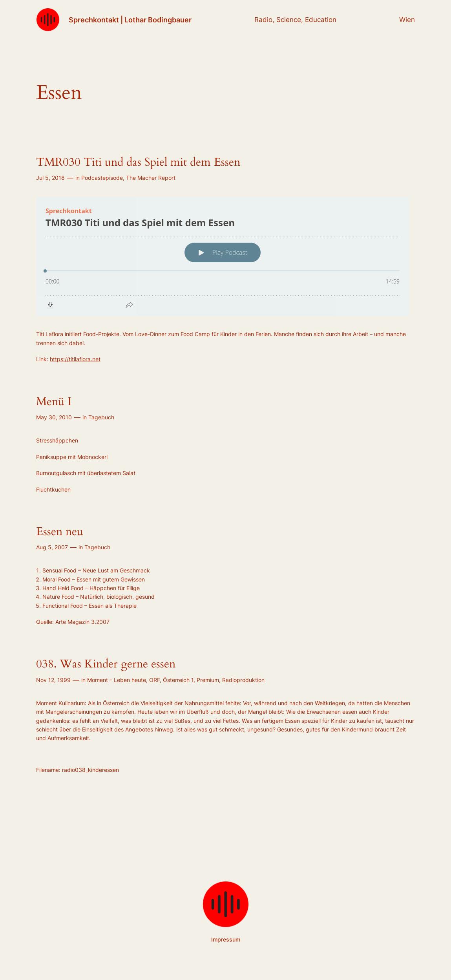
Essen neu (60, 532)
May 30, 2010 (54, 417)
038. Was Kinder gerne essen (106, 664)
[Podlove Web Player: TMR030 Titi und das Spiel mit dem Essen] (225, 256)
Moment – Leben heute (117, 680)
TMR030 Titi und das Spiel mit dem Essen (138, 162)
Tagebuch (101, 417)
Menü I (54, 402)
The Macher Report (151, 178)
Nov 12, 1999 (53, 680)
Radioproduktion (243, 680)
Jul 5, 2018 (50, 178)
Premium (208, 680)
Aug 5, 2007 (52, 547)
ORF (154, 680)
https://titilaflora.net (75, 359)
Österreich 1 (178, 680)
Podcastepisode (102, 178)
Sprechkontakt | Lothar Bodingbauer (130, 20)
